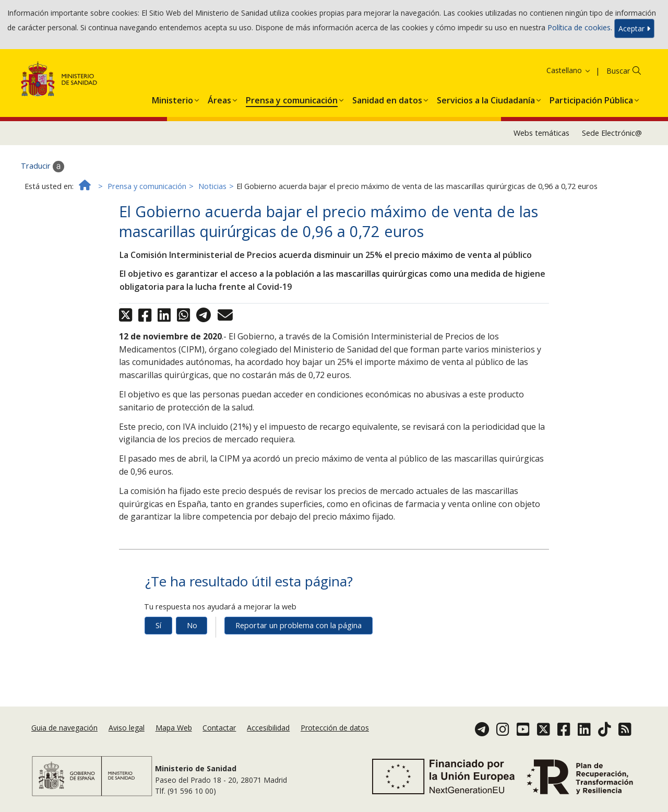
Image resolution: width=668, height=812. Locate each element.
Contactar (219, 728)
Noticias (212, 186)
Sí (158, 625)
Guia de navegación (64, 728)
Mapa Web (174, 728)
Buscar (618, 71)
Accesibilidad (268, 728)
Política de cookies (579, 27)
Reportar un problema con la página (299, 625)
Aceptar (634, 28)
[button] (172, 98)
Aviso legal (127, 728)
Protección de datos (335, 728)
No (192, 625)
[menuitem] (172, 98)
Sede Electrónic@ (612, 133)
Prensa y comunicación (147, 186)
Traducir (43, 167)
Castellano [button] (569, 70)
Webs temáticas (541, 133)
